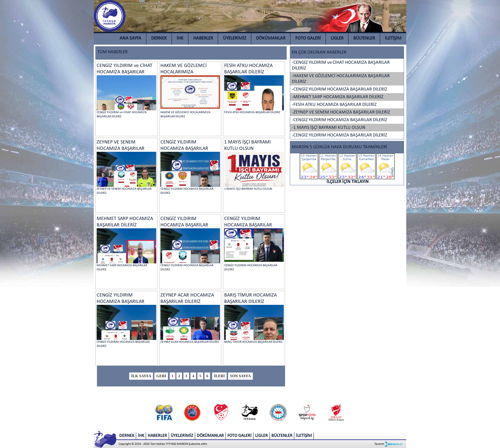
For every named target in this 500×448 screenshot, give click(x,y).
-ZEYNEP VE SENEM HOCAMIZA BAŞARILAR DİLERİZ (341, 112)
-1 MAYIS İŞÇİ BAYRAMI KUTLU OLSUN (329, 128)
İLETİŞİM (393, 38)
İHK (180, 38)
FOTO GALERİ (308, 38)
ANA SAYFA (130, 38)
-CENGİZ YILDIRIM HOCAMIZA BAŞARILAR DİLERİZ (339, 89)
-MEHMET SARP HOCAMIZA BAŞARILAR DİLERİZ (338, 97)
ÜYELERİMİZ (235, 38)
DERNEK (159, 38)
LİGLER (337, 38)
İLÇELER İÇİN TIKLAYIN (348, 169)
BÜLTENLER (364, 38)
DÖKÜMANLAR (271, 38)
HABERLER (203, 38)
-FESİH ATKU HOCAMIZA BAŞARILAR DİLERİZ (334, 105)
